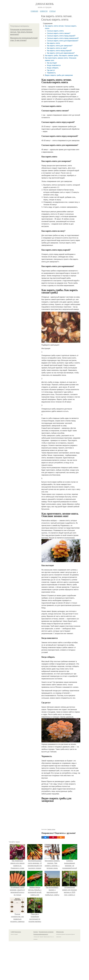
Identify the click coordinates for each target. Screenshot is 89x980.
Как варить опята (53, 43)
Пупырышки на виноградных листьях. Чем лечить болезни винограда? (21, 32)
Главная (34, 11)
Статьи (52, 11)
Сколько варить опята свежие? (59, 33)
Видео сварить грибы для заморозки (59, 75)
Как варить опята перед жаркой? (59, 51)
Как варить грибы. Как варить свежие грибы (62, 55)
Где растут (51, 70)
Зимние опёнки (51, 829)
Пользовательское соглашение (46, 932)
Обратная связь (60, 932)
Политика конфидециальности (41, 934)
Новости (44, 11)
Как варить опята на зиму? (57, 48)
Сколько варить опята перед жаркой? (61, 36)
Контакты (36, 932)
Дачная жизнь (44, 4)
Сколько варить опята (55, 31)
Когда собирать (53, 68)
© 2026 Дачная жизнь (16, 932)
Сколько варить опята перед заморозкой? (63, 38)
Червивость (51, 73)
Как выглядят (52, 63)
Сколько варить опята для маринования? (63, 41)
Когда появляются (54, 65)
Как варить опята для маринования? (61, 53)
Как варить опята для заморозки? (60, 46)
